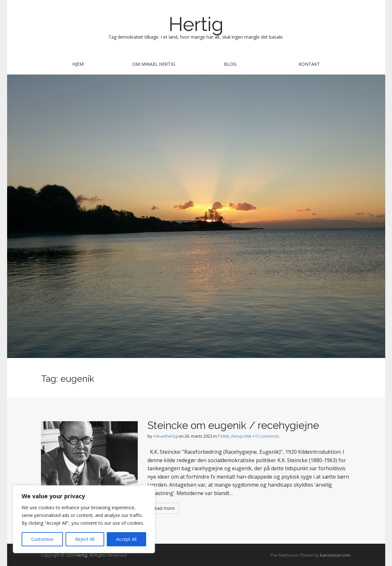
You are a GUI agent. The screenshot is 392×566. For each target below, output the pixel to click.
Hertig (196, 24)
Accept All (126, 539)
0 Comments (267, 436)
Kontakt (309, 64)
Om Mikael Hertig (154, 64)
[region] (84, 519)
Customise (42, 539)
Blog (230, 64)
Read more (163, 508)
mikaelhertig (165, 436)
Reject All (85, 539)
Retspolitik (241, 436)
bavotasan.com (335, 555)
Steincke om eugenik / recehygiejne (233, 425)
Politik (224, 436)
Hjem (78, 64)
